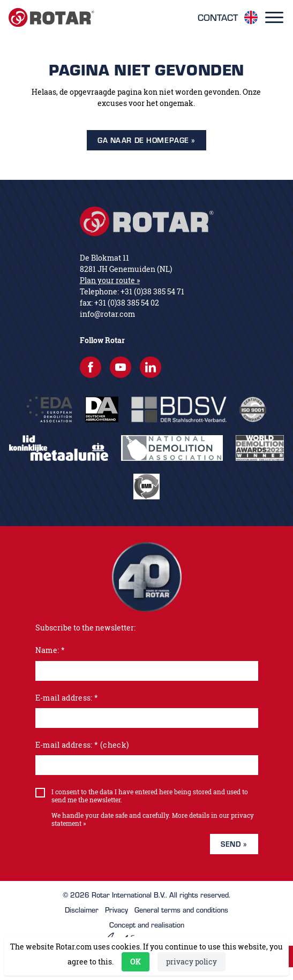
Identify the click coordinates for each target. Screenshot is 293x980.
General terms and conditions (181, 910)
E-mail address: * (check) (82, 745)
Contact (218, 18)
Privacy (117, 910)
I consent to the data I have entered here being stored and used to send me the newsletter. (150, 796)
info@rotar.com (107, 314)
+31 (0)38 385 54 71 (152, 291)
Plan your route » (110, 280)
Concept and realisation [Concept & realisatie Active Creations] (146, 933)
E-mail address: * (67, 698)
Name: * (50, 650)
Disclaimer (82, 910)
